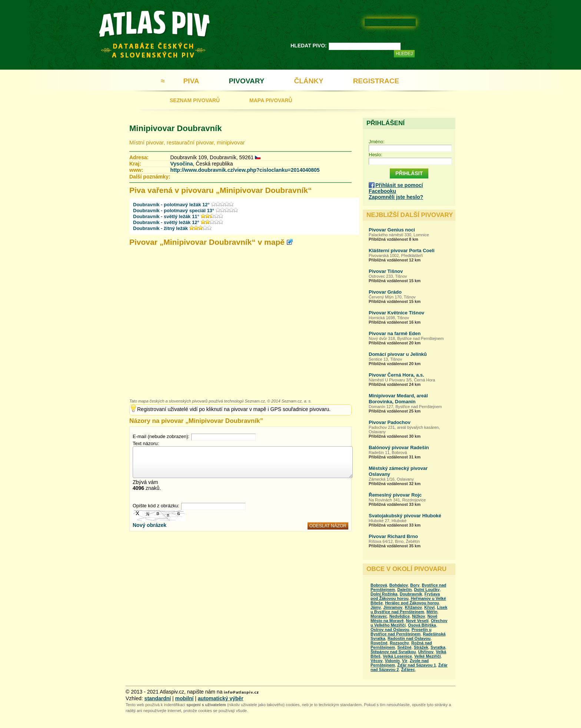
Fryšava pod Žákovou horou (405, 596)
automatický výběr (221, 698)
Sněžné (404, 647)
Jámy (376, 607)
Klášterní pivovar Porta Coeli (402, 251)
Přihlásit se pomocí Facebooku (396, 188)
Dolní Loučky (427, 590)
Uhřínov (426, 652)
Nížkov (419, 616)
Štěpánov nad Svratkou (393, 652)
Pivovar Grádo (385, 292)
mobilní (185, 698)
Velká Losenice (397, 656)
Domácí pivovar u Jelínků (398, 354)
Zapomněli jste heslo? (396, 197)
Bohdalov (399, 585)
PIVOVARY (246, 81)
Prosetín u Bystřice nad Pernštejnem (401, 632)
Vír (405, 661)
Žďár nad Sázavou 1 (417, 665)
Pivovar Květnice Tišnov (396, 313)
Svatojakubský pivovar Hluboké (405, 516)
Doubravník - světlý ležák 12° (166, 222)
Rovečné (379, 643)
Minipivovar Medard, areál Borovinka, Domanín (398, 399)
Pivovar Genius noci (392, 230)
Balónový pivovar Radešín (399, 448)
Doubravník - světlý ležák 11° (166, 216)
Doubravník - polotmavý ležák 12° (171, 205)
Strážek (421, 647)
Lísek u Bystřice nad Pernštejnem (409, 610)
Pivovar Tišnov (386, 271)
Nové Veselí (417, 621)
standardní (158, 698)
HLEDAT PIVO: (309, 46)
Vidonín (392, 661)
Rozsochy (399, 643)
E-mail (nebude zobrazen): (161, 436)
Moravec (379, 616)
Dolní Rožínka (384, 594)
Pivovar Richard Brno (393, 536)
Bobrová (379, 585)
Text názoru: (146, 443)
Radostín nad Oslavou (409, 638)
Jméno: (377, 142)
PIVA (191, 81)
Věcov (376, 661)
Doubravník (411, 594)
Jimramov (393, 607)
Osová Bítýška (422, 625)
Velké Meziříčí (428, 656)
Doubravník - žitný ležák (160, 228)
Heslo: (376, 155)
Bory (415, 585)
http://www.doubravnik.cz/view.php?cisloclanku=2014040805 (245, 170)
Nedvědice (400, 616)
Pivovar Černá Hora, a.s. (396, 375)
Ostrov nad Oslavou (390, 630)
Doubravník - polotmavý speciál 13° (174, 211)
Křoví (429, 607)
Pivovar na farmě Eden (395, 333)
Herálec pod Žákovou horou (412, 603)
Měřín (432, 612)
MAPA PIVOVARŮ (271, 100)
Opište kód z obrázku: (156, 506)
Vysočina (181, 164)
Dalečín (404, 590)
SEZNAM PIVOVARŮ (195, 100)
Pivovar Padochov (390, 422)
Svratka (438, 647)
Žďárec (408, 669)
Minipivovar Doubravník (175, 128)
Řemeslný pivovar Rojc (395, 495)
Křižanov (413, 607)
